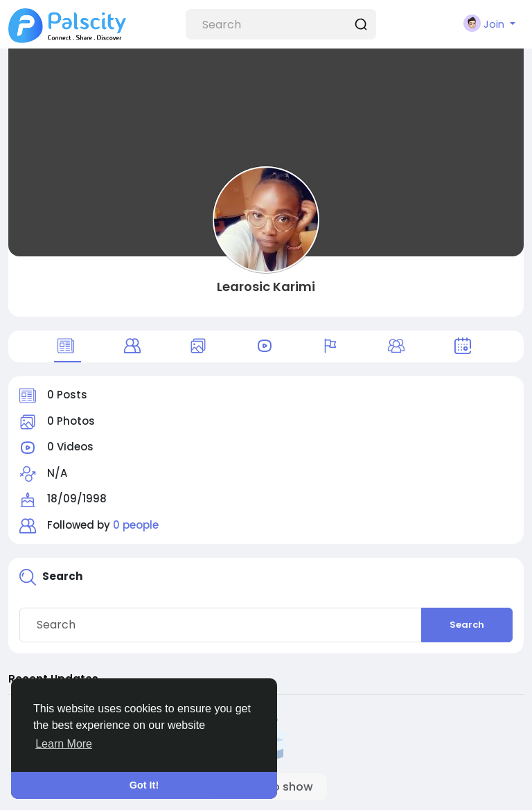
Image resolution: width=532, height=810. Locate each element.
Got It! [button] (144, 785)
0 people (136, 525)
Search (467, 625)
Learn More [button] (64, 744)
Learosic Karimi (266, 287)
